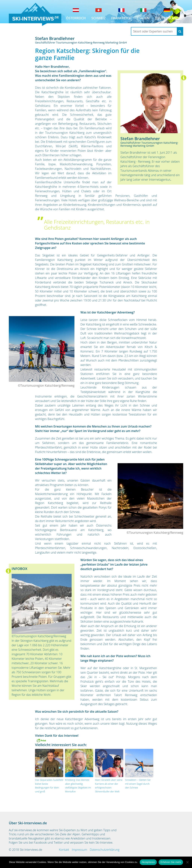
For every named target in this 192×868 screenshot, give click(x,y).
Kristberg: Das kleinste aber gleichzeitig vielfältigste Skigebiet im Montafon (78, 786)
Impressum (79, 850)
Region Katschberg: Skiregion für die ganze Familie (87, 54)
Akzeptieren (148, 862)
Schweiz (98, 18)
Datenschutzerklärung (105, 850)
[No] (187, 862)
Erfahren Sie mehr (171, 862)
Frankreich (121, 18)
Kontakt (64, 850)
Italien (143, 18)
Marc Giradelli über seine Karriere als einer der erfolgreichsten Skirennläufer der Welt (109, 786)
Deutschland (167, 18)
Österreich (76, 18)
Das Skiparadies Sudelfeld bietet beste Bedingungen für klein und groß (49, 786)
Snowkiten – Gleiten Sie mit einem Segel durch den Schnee (138, 784)
